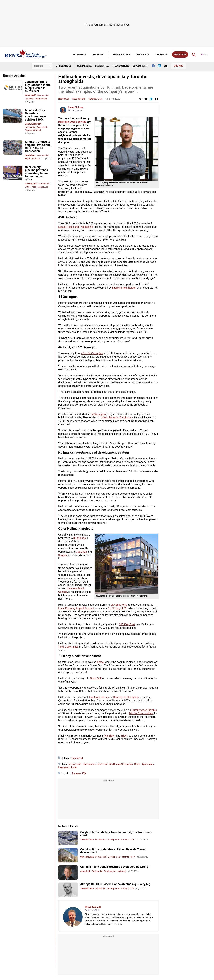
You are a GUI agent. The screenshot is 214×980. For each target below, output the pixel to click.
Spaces (63, 555)
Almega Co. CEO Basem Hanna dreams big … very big (115, 884)
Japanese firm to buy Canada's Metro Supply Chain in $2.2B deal (38, 86)
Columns (161, 54)
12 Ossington (98, 414)
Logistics (29, 99)
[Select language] (42, 66)
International (41, 99)
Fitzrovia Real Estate (124, 288)
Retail (28, 158)
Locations (64, 66)
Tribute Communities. (141, 713)
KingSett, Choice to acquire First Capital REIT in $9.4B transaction (38, 146)
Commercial (85, 66)
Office (28, 187)
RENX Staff (30, 95)
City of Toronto (119, 605)
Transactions (121, 66)
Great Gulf (96, 678)
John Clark (85, 871)
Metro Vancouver (40, 187)
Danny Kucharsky (33, 124)
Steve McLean (76, 107)
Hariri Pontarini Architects (117, 418)
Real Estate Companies (121, 764)
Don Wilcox (30, 155)
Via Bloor (109, 736)
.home (100, 662)
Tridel (124, 736)
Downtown (102, 764)
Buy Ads (179, 66)
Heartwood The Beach (126, 697)
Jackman (82, 552)
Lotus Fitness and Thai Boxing (76, 227)
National (36, 158)
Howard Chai (31, 184)
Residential (102, 66)
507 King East (127, 624)
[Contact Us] (167, 66)
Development (141, 66)
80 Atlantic (80, 538)
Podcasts (143, 54)
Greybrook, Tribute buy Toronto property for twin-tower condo (116, 834)
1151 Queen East (68, 647)
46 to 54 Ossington (92, 353)
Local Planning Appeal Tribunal (76, 608)
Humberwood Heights (144, 710)
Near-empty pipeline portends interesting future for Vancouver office (36, 173)
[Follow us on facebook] (155, 66)
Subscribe (180, 54)
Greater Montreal (33, 130)
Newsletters (122, 54)
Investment (64, 768)
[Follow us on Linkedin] (161, 66)
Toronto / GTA (95, 99)
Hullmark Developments (72, 122)
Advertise (80, 54)
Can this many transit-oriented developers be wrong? (115, 867)
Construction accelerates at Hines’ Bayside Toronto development (114, 851)
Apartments (42, 127)
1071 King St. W (117, 608)
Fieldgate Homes (99, 697)
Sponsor (98, 54)
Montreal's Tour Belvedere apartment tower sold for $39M (36, 115)
